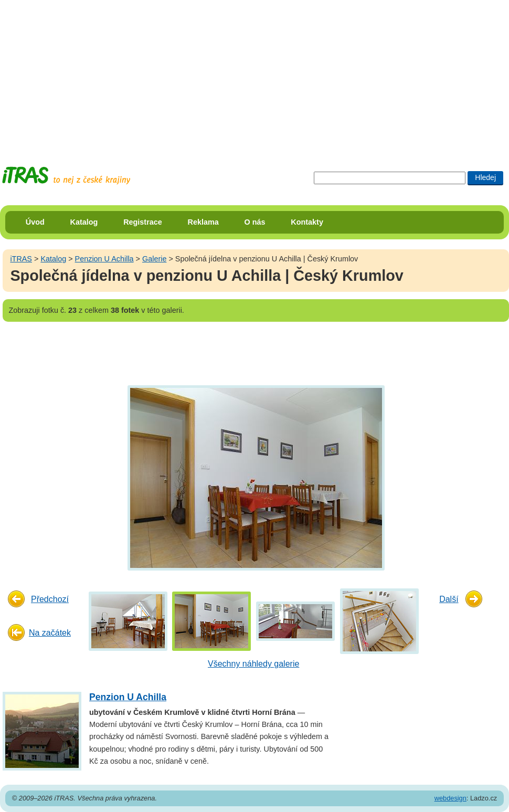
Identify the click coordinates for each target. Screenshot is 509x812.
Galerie (154, 259)
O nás (255, 222)
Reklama (203, 222)
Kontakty (307, 222)
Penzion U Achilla (104, 259)
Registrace (143, 222)
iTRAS (21, 259)
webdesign (450, 798)
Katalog (84, 222)
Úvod (35, 222)
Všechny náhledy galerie (253, 664)
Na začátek (50, 633)
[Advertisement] (251, 73)
